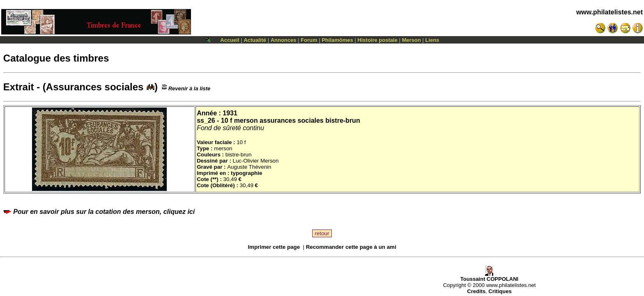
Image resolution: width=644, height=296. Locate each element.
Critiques (500, 291)
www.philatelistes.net (609, 12)
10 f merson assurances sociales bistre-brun (291, 120)
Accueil (230, 40)
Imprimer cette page (274, 247)
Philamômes (337, 40)
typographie (246, 173)
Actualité (255, 40)
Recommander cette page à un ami (351, 247)
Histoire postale (377, 40)
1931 (230, 113)
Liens (432, 40)
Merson (412, 40)
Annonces (284, 40)
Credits (476, 291)
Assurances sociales (100, 87)
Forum (309, 40)
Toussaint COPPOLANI (489, 276)
